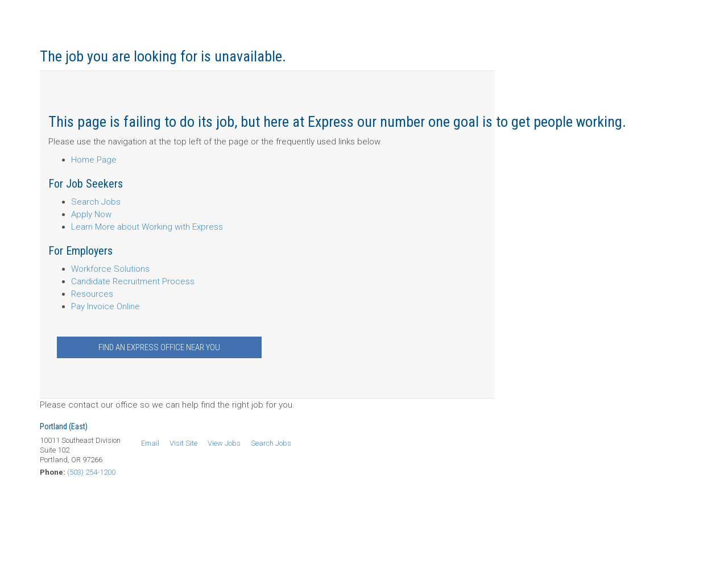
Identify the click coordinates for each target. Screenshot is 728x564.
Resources (92, 294)
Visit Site (183, 443)
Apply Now (91, 214)
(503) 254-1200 (91, 472)
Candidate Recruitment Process (133, 281)
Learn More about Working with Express (147, 227)
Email (150, 443)
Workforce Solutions (110, 269)
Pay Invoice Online (106, 306)
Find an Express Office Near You (159, 347)
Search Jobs (96, 202)
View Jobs (224, 443)
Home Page (94, 160)
